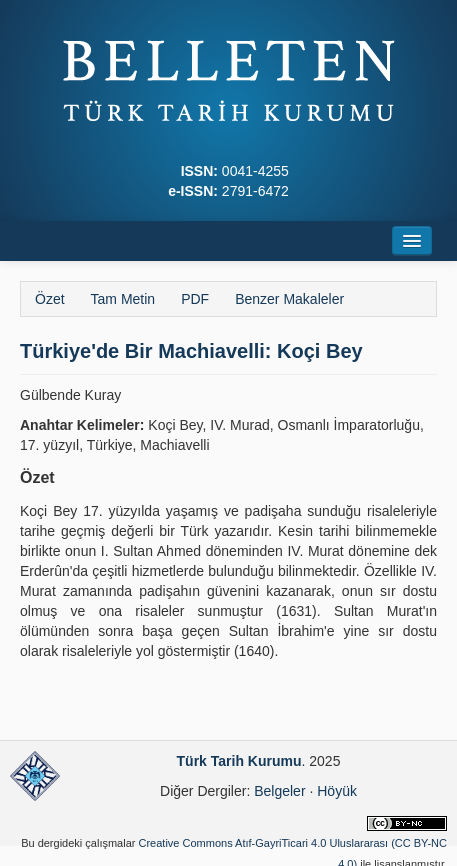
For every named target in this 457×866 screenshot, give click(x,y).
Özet (50, 299)
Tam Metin (123, 299)
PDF (195, 299)
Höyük (337, 791)
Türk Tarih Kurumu (239, 761)
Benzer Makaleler (289, 299)
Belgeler (279, 791)
